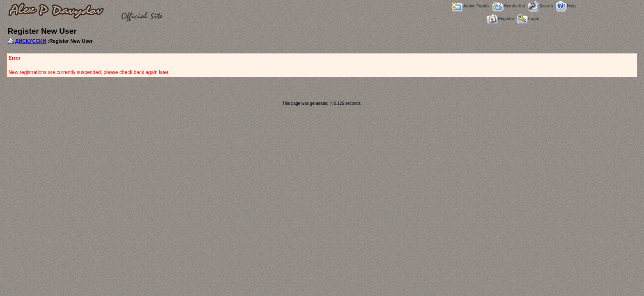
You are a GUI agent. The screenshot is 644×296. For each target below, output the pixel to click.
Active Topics (470, 6)
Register (500, 19)
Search (540, 6)
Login (528, 19)
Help (566, 6)
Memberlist (509, 6)
